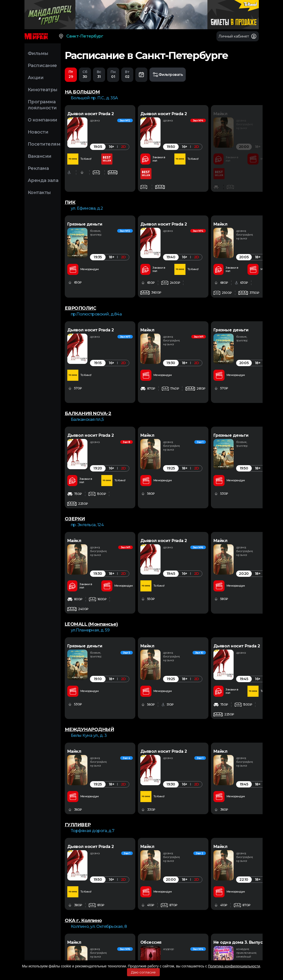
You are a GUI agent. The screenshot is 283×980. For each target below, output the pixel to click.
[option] (113, 148)
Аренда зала (43, 180)
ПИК (70, 202)
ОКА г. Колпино (83, 872)
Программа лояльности (42, 105)
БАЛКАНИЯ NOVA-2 (88, 394)
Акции (36, 78)
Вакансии (40, 156)
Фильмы (38, 53)
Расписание (42, 66)
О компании (42, 120)
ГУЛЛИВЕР (78, 776)
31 (99, 74)
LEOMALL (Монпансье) (91, 585)
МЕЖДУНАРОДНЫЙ (89, 681)
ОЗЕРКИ (75, 490)
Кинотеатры (43, 90)
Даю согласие (143, 972)
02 (127, 74)
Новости (38, 132)
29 (71, 74)
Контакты (39, 193)
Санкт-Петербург (81, 36)
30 (85, 74)
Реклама (38, 168)
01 (113, 74)
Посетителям (44, 144)
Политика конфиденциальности (234, 966)
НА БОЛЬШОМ (82, 92)
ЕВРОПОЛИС (81, 298)
